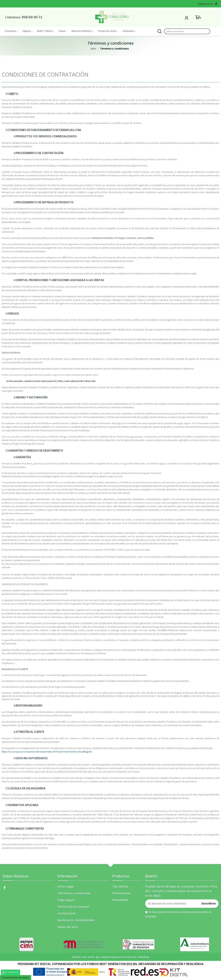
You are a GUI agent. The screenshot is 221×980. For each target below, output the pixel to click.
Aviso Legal (66, 886)
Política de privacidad (73, 907)
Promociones (121, 893)
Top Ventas (120, 886)
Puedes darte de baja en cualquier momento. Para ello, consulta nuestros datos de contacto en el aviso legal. (181, 891)
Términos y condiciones (74, 893)
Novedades (120, 900)
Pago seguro (66, 900)
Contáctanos (66, 913)
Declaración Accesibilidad (76, 920)
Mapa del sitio (68, 927)
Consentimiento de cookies (16, 977)
